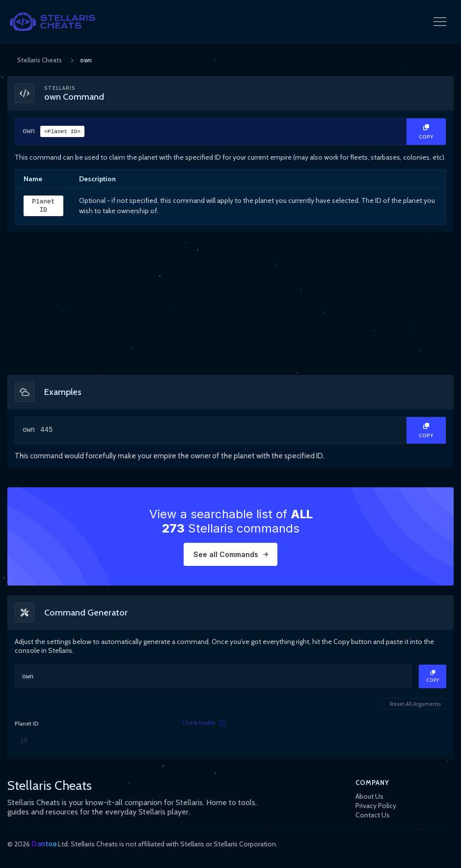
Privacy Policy (376, 806)
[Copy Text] (426, 132)
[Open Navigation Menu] (440, 22)
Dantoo (44, 844)
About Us (369, 796)
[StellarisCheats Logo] (53, 22)
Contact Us (373, 815)
